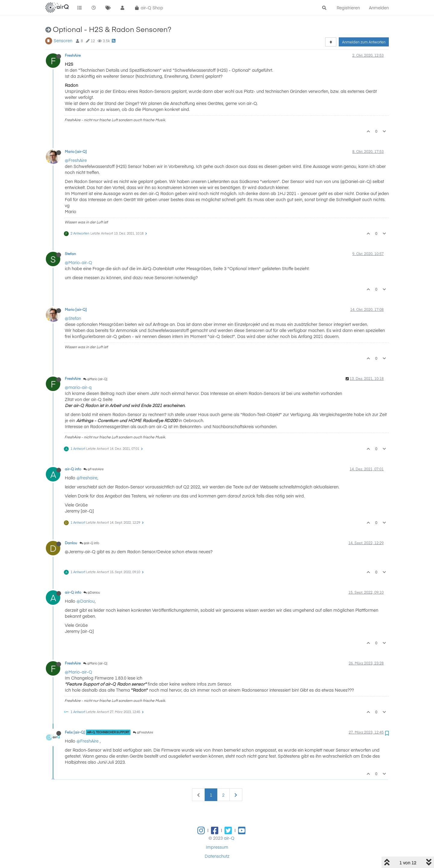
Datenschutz (217, 856)
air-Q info (73, 469)
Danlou (71, 543)
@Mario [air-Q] (95, 379)
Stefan (70, 254)
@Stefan (73, 318)
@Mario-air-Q (79, 262)
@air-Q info (89, 543)
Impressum (217, 847)
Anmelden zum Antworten (364, 42)
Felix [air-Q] (75, 732)
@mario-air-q (78, 387)
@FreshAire (76, 160)
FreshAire (73, 55)
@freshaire (87, 478)
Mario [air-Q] (76, 151)
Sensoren (63, 40)
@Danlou (92, 592)
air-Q (229, 838)
